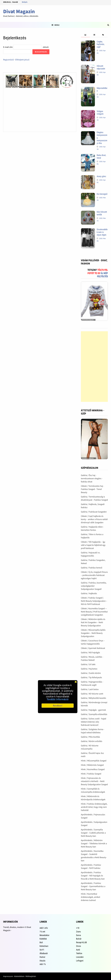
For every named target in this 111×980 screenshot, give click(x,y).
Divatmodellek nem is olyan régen (102, 232)
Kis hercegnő (102, 194)
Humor (42, 957)
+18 (78, 928)
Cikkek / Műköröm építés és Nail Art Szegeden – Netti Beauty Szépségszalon (93, 622)
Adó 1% (43, 964)
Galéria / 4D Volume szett (92, 694)
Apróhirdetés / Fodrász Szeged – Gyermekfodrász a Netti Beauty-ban (93, 886)
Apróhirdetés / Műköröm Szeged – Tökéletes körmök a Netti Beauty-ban (94, 843)
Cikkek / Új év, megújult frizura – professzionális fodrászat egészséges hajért (94, 575)
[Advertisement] (94, 367)
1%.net (42, 932)
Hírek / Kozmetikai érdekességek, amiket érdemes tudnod (91, 897)
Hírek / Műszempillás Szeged (94, 761)
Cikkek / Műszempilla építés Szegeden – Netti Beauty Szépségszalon (93, 633)
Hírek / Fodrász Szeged (91, 774)
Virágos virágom (100, 113)
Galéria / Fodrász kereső (92, 568)
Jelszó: (46, 47)
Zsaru (78, 932)
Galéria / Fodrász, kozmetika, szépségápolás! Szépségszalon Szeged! (94, 586)
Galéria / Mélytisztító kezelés (93, 698)
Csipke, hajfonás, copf (101, 44)
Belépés (25, 2)
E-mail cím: (8, 47)
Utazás (42, 961)
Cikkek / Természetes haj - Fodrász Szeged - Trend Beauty (92, 489)
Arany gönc (101, 176)
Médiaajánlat (31, 976)
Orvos (79, 946)
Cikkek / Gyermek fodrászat (93, 648)
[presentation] (85, 35)
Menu (55, 25)
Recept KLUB (81, 942)
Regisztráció (8, 60)
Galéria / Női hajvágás (90, 652)
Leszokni (80, 957)
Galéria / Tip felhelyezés (91, 677)
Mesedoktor (44, 935)
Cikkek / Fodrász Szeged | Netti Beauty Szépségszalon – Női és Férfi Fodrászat (94, 601)
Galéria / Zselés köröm (91, 673)
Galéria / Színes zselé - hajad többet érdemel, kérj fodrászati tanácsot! (93, 722)
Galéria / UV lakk (88, 664)
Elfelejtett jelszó (22, 60)
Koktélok (43, 939)
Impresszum (8, 976)
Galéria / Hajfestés (89, 593)
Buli (41, 942)
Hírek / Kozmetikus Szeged (93, 769)
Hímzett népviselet (101, 67)
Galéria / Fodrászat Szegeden (94, 512)
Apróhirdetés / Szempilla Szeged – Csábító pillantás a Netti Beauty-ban (93, 833)
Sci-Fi (42, 950)
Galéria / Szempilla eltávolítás (94, 714)
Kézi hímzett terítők (102, 213)
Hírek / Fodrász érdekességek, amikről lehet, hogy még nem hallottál (94, 807)
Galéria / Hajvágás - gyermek (93, 710)
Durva (79, 935)
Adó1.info (44, 928)
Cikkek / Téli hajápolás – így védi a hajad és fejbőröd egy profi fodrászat (93, 545)
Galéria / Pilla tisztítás (90, 737)
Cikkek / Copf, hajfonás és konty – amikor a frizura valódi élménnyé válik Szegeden (94, 519)
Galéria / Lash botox (90, 689)
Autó (78, 950)
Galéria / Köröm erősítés (92, 741)
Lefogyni (80, 961)
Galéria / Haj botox (89, 669)
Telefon (79, 953)
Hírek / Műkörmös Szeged (92, 765)
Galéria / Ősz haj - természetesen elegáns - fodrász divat (92, 478)
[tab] (85, 35)
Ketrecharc (44, 946)
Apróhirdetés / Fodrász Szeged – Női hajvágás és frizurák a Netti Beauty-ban (93, 876)
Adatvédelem (19, 976)
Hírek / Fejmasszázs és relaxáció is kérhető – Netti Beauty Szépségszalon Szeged (94, 781)
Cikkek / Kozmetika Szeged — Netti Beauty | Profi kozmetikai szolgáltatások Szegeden (94, 612)
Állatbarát (44, 953)
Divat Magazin (19, 11)
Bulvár (79, 939)
